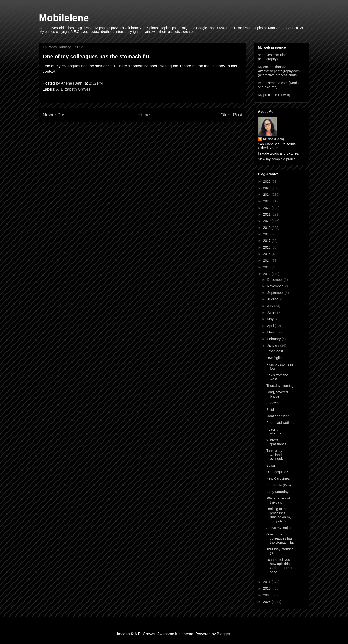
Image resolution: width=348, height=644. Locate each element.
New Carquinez (278, 478)
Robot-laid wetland (280, 423)
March (272, 332)
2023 (267, 201)
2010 (267, 588)
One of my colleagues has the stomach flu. (280, 538)
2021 (267, 214)
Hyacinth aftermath (275, 431)
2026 (267, 181)
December (275, 280)
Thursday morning (280, 386)
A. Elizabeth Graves (73, 89)
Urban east (275, 351)
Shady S (273, 403)
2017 (267, 241)
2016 (267, 247)
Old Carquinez (277, 472)
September (276, 293)
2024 (267, 195)
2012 (267, 274)
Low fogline (275, 358)
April (271, 326)
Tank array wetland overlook (275, 455)
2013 (267, 267)
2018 (267, 234)
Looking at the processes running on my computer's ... (279, 515)
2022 (267, 208)
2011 (267, 582)
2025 (267, 188)
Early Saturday (277, 492)
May (271, 319)
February (274, 339)
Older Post (231, 115)
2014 (267, 260)
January (274, 345)
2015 (267, 254)
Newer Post (55, 115)
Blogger (223, 634)
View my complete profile (277, 159)
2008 (267, 602)
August (273, 299)
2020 (267, 221)
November (275, 286)
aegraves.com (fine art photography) (275, 57)
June (271, 312)
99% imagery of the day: (278, 500)
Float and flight (277, 416)
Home (144, 115)
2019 (267, 228)
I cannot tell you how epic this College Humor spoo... (279, 566)
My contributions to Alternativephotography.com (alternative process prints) (279, 71)
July (271, 306)
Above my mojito (279, 528)
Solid (270, 410)
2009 (267, 595)
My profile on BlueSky (274, 95)
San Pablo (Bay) (279, 485)
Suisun (272, 465)
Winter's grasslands (276, 442)
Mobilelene (64, 18)
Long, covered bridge (277, 394)
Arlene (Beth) (273, 139)
